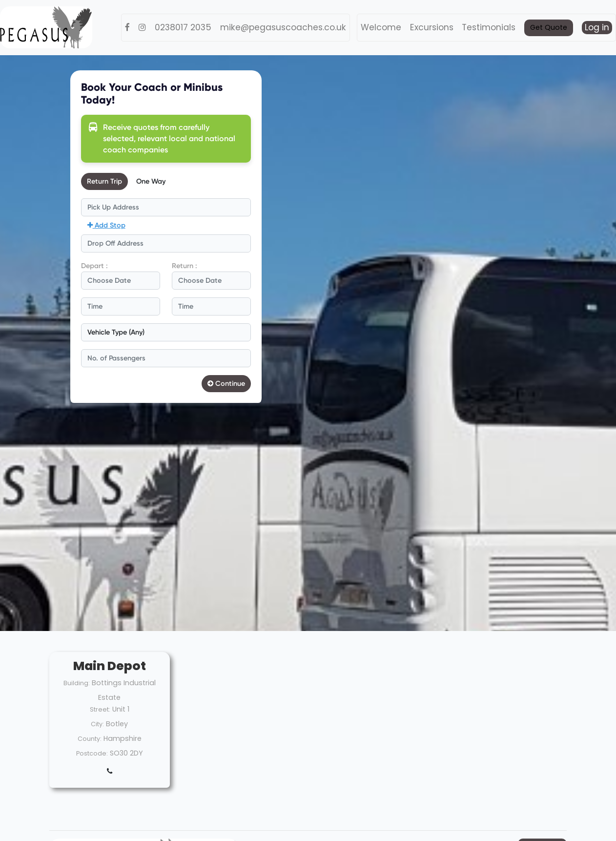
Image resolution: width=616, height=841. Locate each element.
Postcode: (92, 753)
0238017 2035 (183, 27)
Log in (597, 27)
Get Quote (549, 27)
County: (90, 739)
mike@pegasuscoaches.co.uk (283, 27)
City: (97, 724)
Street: (100, 709)
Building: (77, 683)
